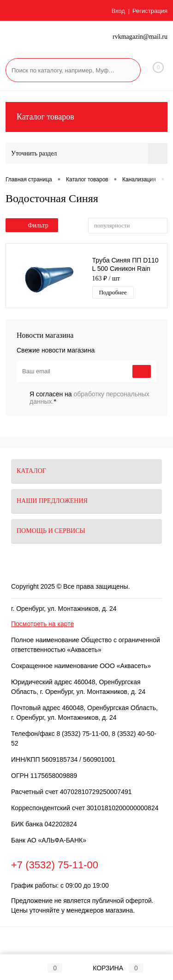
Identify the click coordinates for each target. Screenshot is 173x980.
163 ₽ (106, 278)
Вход (118, 11)
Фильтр (32, 225)
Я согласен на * (89, 398)
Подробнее (113, 292)
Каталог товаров (86, 117)
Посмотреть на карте (42, 624)
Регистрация (150, 11)
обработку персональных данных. (89, 398)
